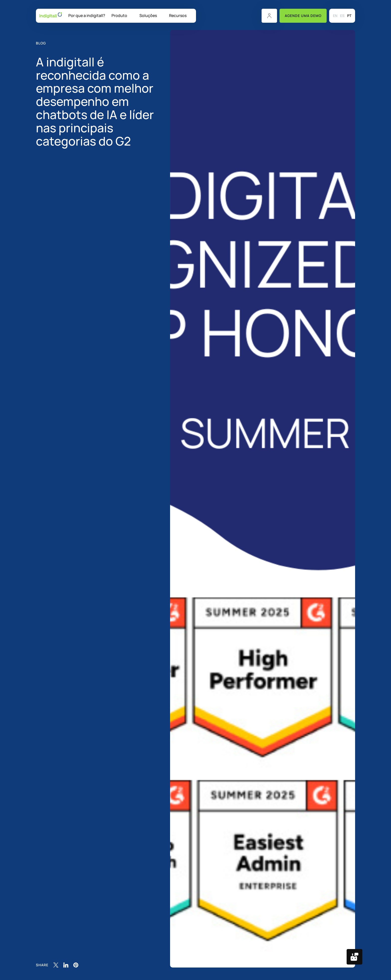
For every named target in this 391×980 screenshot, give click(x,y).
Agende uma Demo (303, 16)
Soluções (148, 15)
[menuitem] (335, 16)
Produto (119, 15)
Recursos (178, 15)
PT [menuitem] (349, 16)
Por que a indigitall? (87, 15)
